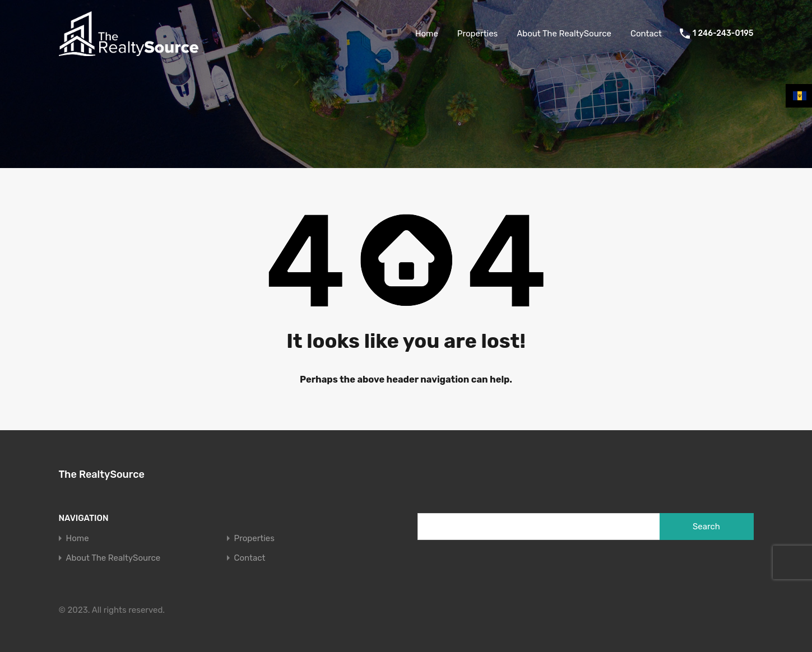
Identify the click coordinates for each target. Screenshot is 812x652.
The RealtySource (102, 474)
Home (427, 34)
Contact (646, 34)
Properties (477, 34)
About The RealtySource (564, 34)
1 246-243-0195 (723, 34)
